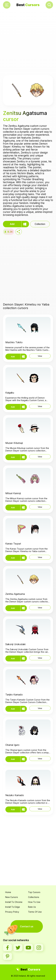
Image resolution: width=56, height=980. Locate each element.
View (40, 356)
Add (12, 224)
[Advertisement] (28, 43)
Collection (40, 224)
